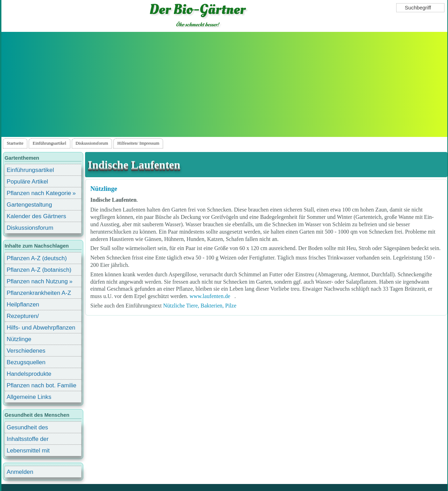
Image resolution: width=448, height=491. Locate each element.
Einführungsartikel (49, 143)
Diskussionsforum (92, 143)
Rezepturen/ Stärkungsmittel (27, 317)
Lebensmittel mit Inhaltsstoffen (28, 452)
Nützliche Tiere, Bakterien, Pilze (200, 306)
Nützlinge (104, 189)
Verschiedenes (26, 351)
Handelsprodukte (29, 374)
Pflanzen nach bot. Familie (41, 385)
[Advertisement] (224, 84)
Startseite (15, 143)
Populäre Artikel (27, 182)
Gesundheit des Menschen (27, 428)
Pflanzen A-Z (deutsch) (37, 258)
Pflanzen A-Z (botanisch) (39, 270)
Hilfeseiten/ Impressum (138, 143)
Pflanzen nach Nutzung (37, 281)
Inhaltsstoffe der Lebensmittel (28, 440)
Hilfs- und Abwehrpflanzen (41, 328)
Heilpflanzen (23, 305)
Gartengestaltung (29, 205)
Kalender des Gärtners (36, 216)
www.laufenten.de (210, 296)
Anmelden (20, 472)
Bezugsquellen (26, 362)
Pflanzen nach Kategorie (39, 193)
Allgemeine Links (29, 397)
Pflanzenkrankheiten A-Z (39, 293)
